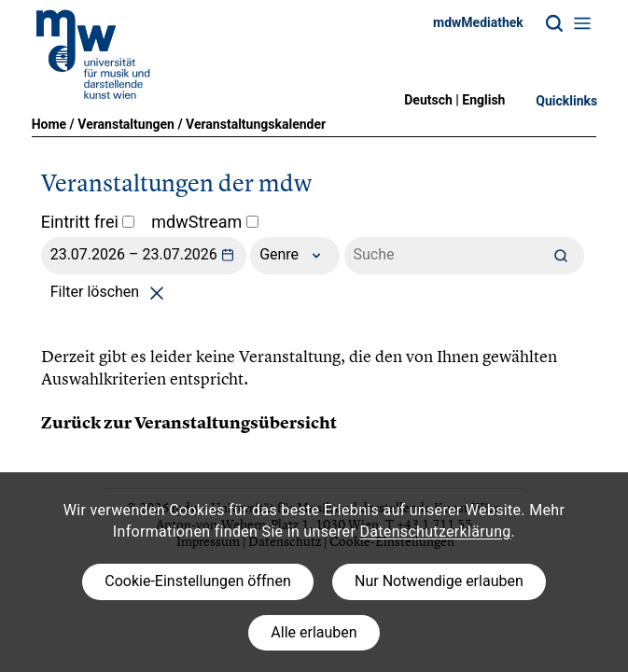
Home (49, 124)
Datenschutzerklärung (435, 532)
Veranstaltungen (126, 124)
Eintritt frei (88, 222)
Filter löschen (111, 292)
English (483, 100)
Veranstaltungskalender (256, 124)
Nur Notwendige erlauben (439, 581)
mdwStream (205, 222)
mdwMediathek (478, 22)
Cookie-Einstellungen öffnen (197, 581)
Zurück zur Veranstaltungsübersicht (189, 423)
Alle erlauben (314, 632)
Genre (295, 256)
